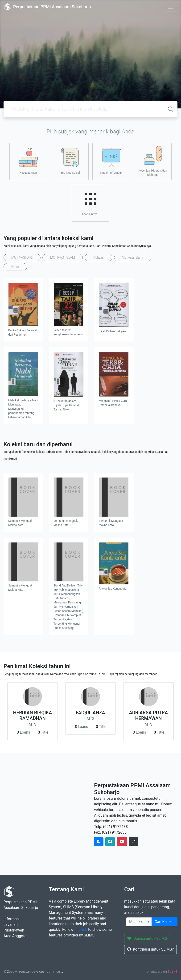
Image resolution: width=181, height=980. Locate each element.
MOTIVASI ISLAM (63, 257)
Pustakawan (14, 930)
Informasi (12, 919)
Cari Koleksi (165, 922)
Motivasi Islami (133, 257)
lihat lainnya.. (90, 203)
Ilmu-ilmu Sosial (70, 161)
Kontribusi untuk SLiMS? (150, 949)
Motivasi (98, 257)
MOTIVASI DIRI (22, 257)
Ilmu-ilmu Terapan (111, 161)
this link (81, 930)
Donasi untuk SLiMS (147, 938)
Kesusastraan (28, 161)
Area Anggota (15, 936)
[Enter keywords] (139, 922)
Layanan (11, 925)
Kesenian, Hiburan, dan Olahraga (153, 161)
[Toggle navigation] (171, 7)
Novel (15, 267)
